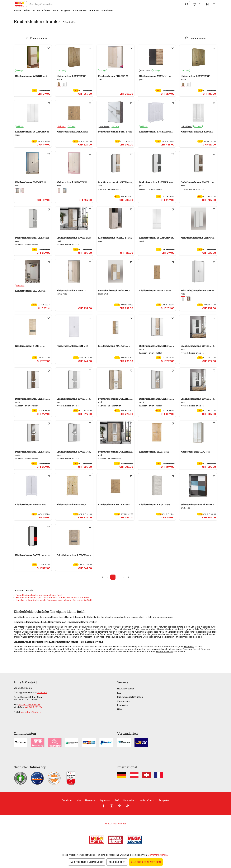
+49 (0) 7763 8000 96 (29, 705)
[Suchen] (187, 4)
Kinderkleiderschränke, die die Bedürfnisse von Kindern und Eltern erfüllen (52, 597)
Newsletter (91, 800)
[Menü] (214, 4)
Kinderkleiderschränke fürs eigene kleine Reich (39, 595)
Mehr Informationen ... (158, 855)
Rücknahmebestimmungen (130, 697)
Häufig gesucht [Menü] (195, 38)
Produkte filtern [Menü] (36, 38)
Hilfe (119, 709)
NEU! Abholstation (126, 689)
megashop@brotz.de (31, 712)
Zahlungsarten (124, 701)
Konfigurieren (117, 862)
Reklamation (123, 705)
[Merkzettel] (201, 4)
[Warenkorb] (207, 4)
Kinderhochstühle (164, 652)
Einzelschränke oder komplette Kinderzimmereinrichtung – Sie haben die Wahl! (54, 600)
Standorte (42, 692)
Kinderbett (189, 647)
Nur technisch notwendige (87, 862)
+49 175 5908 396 (34, 707)
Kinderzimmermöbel (134, 617)
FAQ (119, 693)
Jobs (78, 800)
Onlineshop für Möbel (83, 617)
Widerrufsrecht (147, 800)
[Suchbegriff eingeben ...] (108, 4)
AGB (117, 800)
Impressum (105, 800)
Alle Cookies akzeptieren (146, 862)
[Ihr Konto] (194, 4)
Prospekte (164, 800)
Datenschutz (129, 800)
